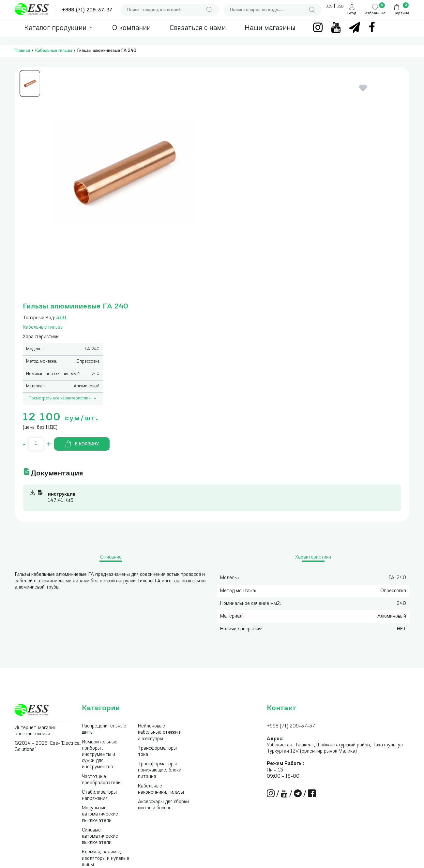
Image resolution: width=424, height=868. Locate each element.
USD (340, 7)
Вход (352, 14)
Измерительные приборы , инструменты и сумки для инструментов (100, 755)
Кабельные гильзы (54, 51)
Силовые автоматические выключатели (100, 837)
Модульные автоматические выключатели (100, 814)
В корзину (82, 444)
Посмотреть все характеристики (63, 398)
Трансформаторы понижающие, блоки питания (160, 770)
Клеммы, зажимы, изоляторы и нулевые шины (106, 858)
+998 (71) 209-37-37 (87, 10)
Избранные (375, 14)
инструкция (62, 494)
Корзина (401, 14)
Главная (22, 51)
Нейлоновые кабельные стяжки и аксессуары (160, 733)
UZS (329, 7)
